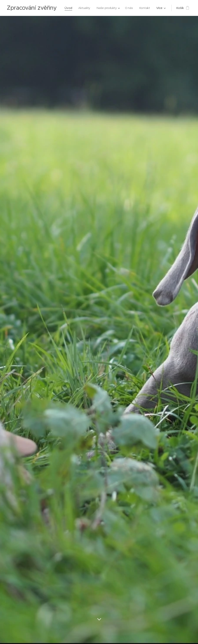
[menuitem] (85, 8)
